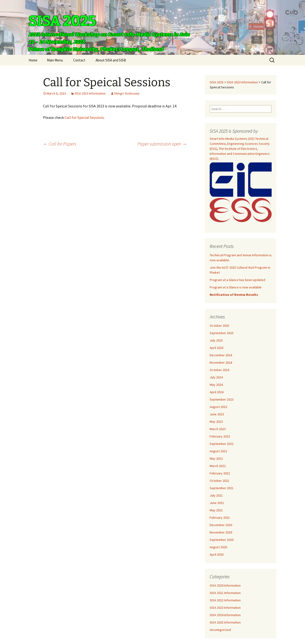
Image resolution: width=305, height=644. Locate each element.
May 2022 (216, 458)
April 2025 (217, 348)
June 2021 (217, 503)
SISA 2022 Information (225, 600)
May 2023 (216, 422)
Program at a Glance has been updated (237, 280)
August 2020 (218, 547)
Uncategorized (220, 630)
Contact (79, 60)
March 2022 (218, 466)
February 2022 (220, 473)
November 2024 (221, 362)
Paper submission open (162, 144)
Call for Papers (60, 144)
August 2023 (218, 407)
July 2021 (216, 495)
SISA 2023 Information (90, 93)
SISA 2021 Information (225, 593)
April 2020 (217, 554)
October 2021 (219, 481)
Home (33, 60)
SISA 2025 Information (225, 622)
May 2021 (216, 510)
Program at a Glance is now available (236, 287)
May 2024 (216, 385)
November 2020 (221, 532)
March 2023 (218, 429)
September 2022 (222, 444)
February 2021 (220, 518)
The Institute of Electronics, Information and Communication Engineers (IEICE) (240, 154)
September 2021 (222, 488)
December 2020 (221, 525)
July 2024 (216, 377)
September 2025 (222, 333)
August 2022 (218, 451)
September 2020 (222, 540)
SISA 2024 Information (225, 615)
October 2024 (219, 370)
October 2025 (219, 326)
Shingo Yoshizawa (127, 93)
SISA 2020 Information (225, 585)
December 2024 (221, 355)
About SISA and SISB (111, 60)
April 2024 (217, 392)
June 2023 (217, 414)
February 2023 (220, 436)
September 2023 (222, 399)
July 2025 (216, 340)
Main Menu (55, 60)
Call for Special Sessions (84, 117)
